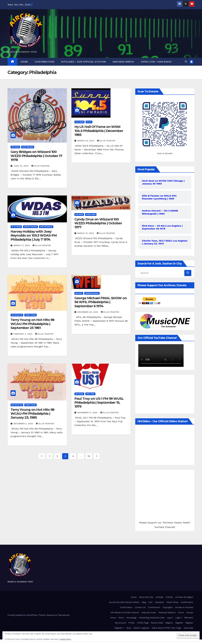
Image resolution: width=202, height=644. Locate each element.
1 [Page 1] (49, 456)
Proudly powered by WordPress (23, 615)
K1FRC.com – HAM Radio (156, 62)
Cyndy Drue (91, 214)
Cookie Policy (65, 639)
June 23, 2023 (21, 166)
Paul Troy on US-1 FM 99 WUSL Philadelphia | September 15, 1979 (99, 403)
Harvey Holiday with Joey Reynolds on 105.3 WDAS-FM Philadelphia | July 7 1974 (34, 235)
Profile (132, 623)
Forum (181, 613)
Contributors (45, 62)
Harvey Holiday (30, 227)
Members (189, 618)
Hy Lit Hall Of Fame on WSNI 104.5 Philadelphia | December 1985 (99, 131)
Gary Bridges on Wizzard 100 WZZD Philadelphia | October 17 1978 (36, 156)
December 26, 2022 (88, 312)
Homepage (131, 618)
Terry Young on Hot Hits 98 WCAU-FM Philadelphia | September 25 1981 (32, 324)
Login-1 (179, 618)
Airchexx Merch (123, 62)
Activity (169, 597)
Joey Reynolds (46, 227)
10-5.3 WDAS (16, 227)
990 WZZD (15, 147)
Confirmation (187, 602)
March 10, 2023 (86, 233)
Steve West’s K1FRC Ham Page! (167, 628)
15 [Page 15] (89, 456)
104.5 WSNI (80, 122)
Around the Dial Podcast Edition (124, 602)
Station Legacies (142, 628)
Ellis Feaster (41, 166)
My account (121, 623)
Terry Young (30, 315)
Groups (190, 613)
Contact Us (140, 607)
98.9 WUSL (79, 394)
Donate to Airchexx (184, 607)
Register (179, 623)
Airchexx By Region (184, 597)
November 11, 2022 (88, 413)
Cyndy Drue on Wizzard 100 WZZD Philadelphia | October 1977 (98, 223)
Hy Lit (89, 122)
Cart (150, 602)
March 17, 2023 (22, 245)
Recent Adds (157, 623)
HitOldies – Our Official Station (84, 62)
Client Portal (172, 602)
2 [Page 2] (57, 456)
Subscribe (188, 628)
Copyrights (168, 607)
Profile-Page (143, 623)
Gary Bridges (28, 147)
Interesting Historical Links (152, 618)
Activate (159, 597)
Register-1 (119, 628)
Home (24, 62)
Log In (170, 618)
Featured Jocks (149, 613)
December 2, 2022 (24, 424)
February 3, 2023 (23, 334)
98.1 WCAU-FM (17, 315)
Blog (144, 602)
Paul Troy (90, 394)
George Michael (92, 293)
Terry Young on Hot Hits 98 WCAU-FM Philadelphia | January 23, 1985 (32, 414)
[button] (186, 62)
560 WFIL (79, 293)
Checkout (159, 602)
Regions (169, 623)
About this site (146, 597)
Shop (129, 628)
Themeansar (64, 615)
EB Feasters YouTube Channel (125, 613)
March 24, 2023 (86, 141)
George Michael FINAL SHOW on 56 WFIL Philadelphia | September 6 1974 (101, 302)
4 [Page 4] (73, 456)
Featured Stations (167, 613)
